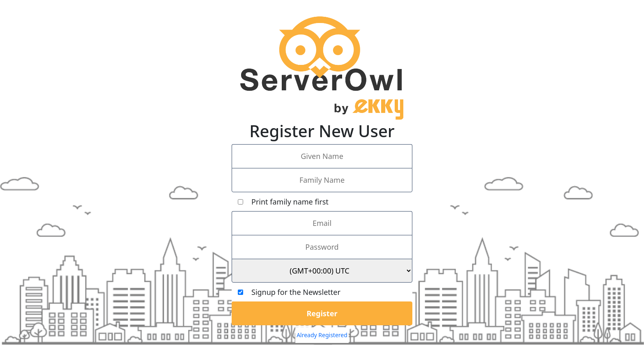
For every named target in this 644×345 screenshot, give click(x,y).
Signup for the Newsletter (289, 292)
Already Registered (322, 335)
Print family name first (283, 202)
